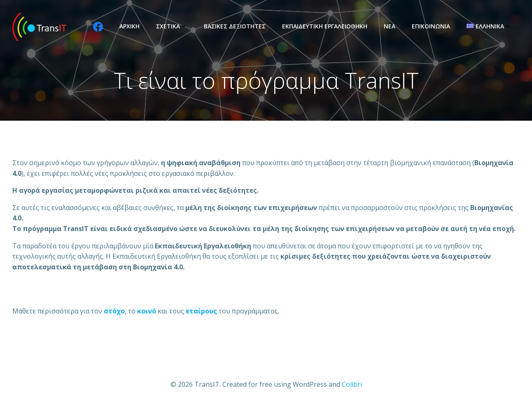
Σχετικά (172, 26)
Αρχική (129, 26)
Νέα (390, 26)
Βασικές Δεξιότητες (235, 26)
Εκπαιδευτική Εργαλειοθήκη (325, 26)
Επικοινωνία (431, 26)
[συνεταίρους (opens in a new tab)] (201, 311)
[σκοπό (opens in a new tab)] (114, 311)
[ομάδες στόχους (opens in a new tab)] (147, 311)
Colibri (352, 384)
